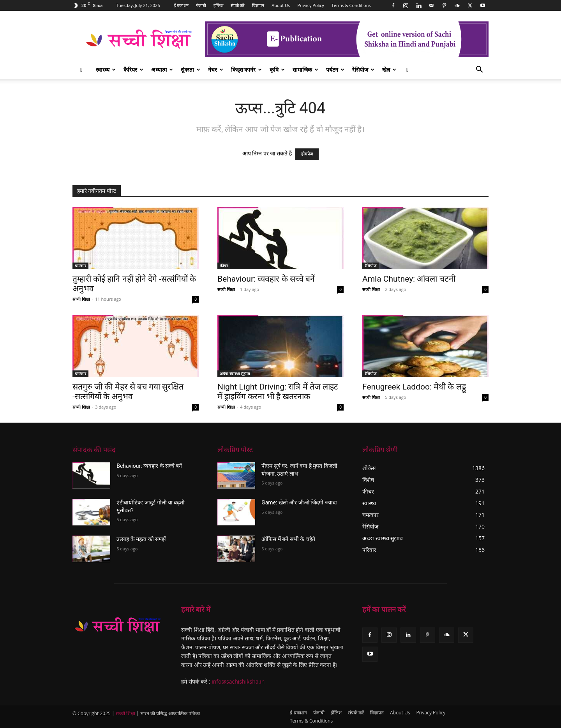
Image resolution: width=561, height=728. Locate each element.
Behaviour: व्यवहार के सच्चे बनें (266, 279)
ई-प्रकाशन (181, 5)
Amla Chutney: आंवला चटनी (409, 279)
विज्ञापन (258, 5)
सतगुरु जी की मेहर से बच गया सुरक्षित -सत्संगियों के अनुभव (128, 392)
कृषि (277, 70)
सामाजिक (305, 70)
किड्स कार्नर (247, 70)
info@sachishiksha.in (238, 681)
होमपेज (307, 154)
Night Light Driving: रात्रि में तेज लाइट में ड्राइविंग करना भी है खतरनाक (278, 392)
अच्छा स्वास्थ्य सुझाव (235, 374)
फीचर (224, 266)
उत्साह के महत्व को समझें (141, 539)
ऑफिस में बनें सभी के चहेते (288, 539)
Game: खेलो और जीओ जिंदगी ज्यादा (299, 502)
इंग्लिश (218, 5)
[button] (479, 70)
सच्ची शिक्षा (81, 299)
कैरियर (133, 70)
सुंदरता (191, 70)
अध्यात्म (162, 70)
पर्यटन (335, 70)
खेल (389, 70)
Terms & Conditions (351, 5)
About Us (281, 5)
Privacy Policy (311, 5)
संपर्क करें (238, 5)
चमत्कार (80, 266)
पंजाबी (201, 5)
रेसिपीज (363, 70)
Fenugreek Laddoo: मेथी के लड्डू (414, 387)
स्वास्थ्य (106, 70)
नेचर (216, 70)
